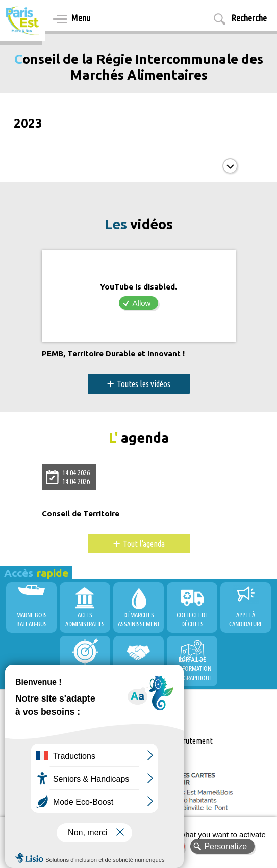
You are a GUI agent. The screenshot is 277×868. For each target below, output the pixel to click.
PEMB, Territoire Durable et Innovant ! (113, 354)
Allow (142, 303)
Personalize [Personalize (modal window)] (225, 846)
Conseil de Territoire (81, 514)
